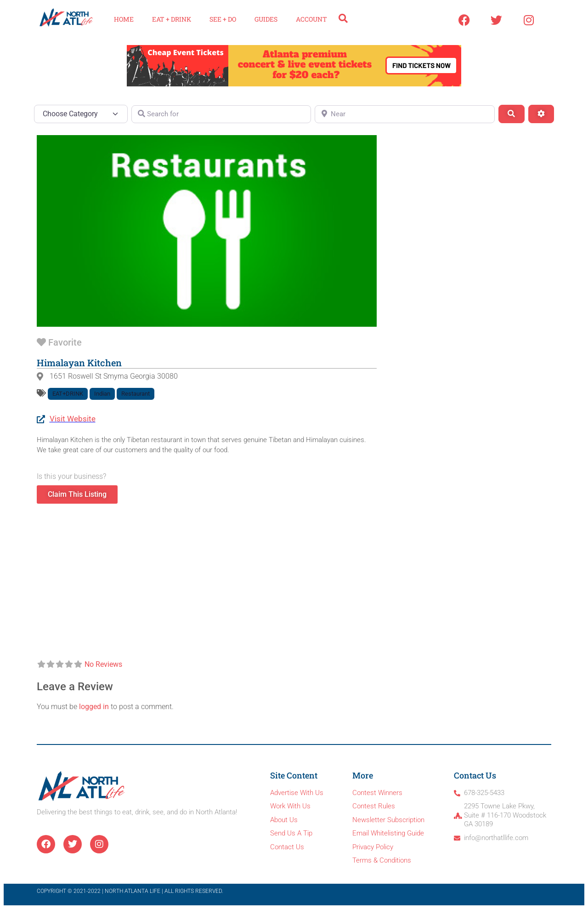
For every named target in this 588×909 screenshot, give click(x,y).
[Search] (511, 114)
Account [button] (311, 19)
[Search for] (221, 114)
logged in (94, 707)
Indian (102, 394)
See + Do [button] (223, 19)
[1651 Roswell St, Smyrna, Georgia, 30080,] (207, 582)
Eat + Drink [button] (172, 19)
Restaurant (136, 394)
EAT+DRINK (68, 394)
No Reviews (103, 664)
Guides (266, 19)
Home (124, 19)
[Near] (405, 114)
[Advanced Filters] (541, 114)
